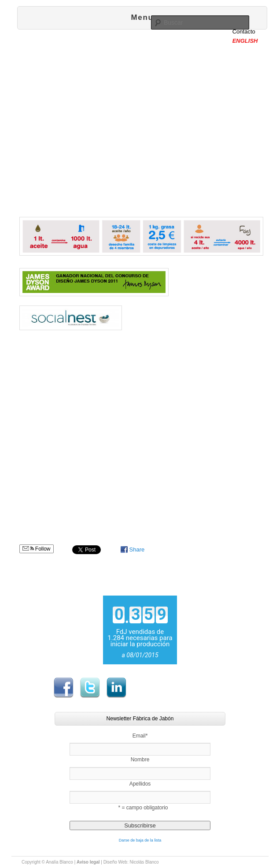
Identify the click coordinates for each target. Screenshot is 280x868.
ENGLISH (245, 41)
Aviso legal (88, 862)
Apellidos (140, 784)
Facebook (63, 688)
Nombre (140, 760)
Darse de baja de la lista (140, 840)
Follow (37, 549)
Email (140, 736)
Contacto (244, 32)
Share (137, 549)
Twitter (90, 688)
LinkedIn (116, 688)
